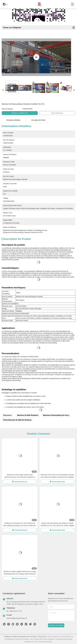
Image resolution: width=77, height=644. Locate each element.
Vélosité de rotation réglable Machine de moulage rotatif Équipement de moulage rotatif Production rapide (20, 573)
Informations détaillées (13, 120)
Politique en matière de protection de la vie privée (20, 637)
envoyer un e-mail (56, 625)
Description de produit (38, 120)
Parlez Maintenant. (57, 113)
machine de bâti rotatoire (28, 415)
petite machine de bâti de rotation (17, 420)
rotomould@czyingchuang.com (17, 618)
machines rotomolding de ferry (56, 415)
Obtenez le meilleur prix (20, 113)
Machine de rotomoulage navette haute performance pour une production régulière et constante (20, 476)
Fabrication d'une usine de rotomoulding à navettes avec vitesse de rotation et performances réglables (57, 476)
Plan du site (42, 637)
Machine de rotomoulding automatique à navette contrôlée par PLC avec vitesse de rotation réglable (57, 524)
